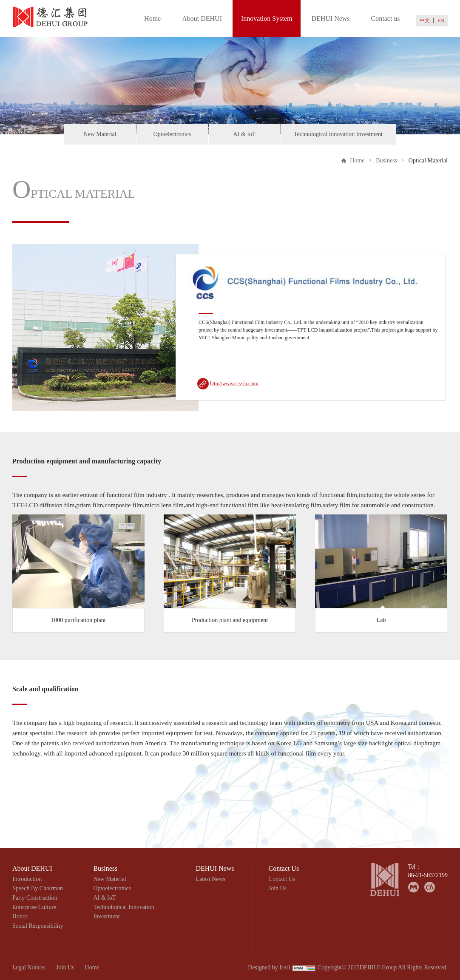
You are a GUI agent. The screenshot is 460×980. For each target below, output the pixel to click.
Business (386, 160)
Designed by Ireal (269, 967)
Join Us (278, 888)
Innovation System (267, 18)
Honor (20, 916)
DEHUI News (330, 18)
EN (441, 20)
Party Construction (35, 898)
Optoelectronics (172, 134)
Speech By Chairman (38, 888)
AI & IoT (245, 134)
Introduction (27, 879)
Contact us (386, 18)
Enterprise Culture (34, 907)
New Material (100, 134)
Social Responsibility (38, 926)
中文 (425, 20)
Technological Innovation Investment (338, 134)
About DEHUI (202, 18)
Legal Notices (29, 967)
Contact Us (282, 879)
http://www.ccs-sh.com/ (234, 383)
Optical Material (428, 160)
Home (152, 18)
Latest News (210, 879)
